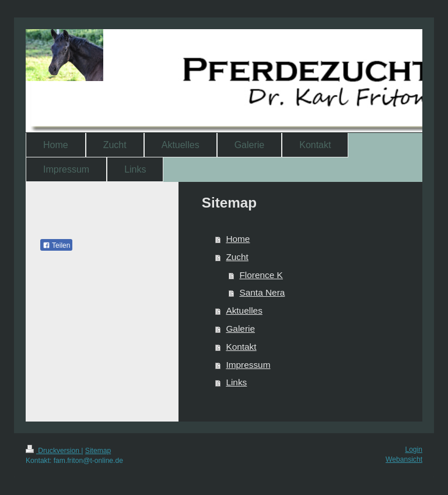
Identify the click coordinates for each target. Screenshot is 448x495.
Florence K (261, 275)
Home (238, 239)
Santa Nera (262, 292)
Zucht (237, 257)
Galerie (240, 329)
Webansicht (404, 459)
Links (236, 382)
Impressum (248, 365)
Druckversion (53, 451)
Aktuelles (244, 310)
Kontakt (241, 347)
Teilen (56, 245)
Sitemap (98, 451)
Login (414, 450)
